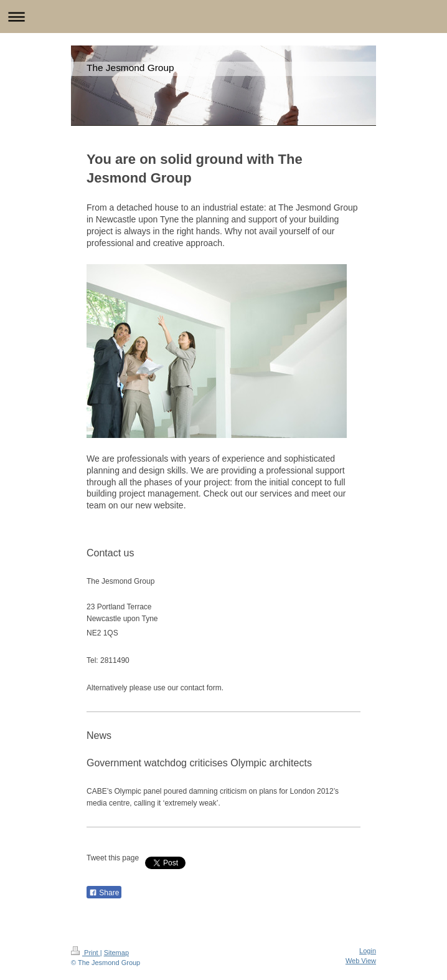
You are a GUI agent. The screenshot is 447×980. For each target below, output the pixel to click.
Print (86, 953)
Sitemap (116, 953)
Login (368, 951)
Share (104, 893)
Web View (361, 961)
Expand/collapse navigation (223, 17)
